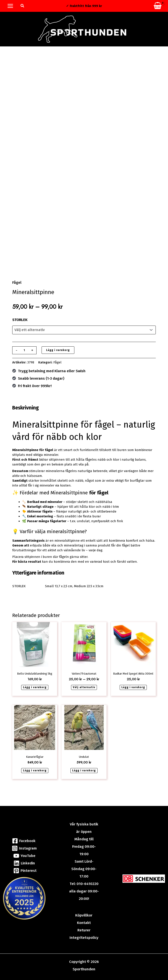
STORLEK (20, 323)
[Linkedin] (24, 863)
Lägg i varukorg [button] (35, 691)
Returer (84, 930)
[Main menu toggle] (10, 6)
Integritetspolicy (84, 938)
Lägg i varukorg (58, 354)
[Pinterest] (25, 871)
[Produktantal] (24, 354)
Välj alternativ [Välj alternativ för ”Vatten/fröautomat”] (84, 691)
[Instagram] (24, 848)
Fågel (17, 286)
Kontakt (84, 923)
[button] (23, 6)
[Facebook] (24, 841)
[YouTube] (24, 856)
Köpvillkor (84, 915)
